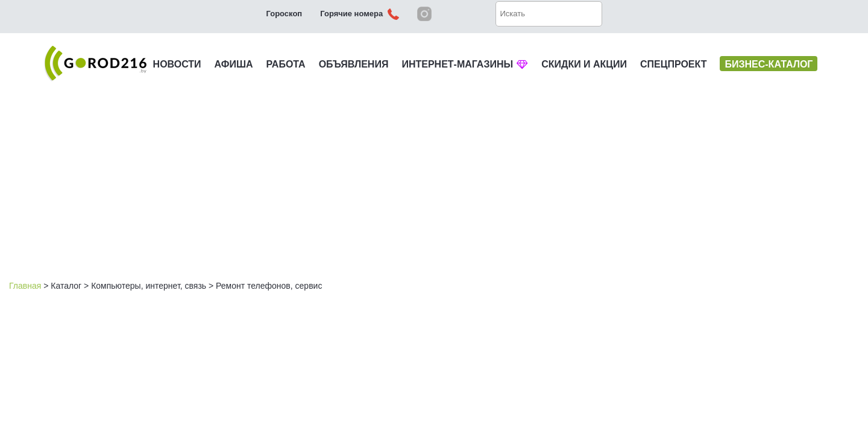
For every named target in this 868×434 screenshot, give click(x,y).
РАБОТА (286, 64)
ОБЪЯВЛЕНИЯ (354, 64)
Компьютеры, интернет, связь (149, 286)
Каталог (66, 286)
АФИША (234, 64)
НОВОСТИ (177, 64)
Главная (25, 286)
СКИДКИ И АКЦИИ (584, 64)
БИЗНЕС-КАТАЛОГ (769, 64)
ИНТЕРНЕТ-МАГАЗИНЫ (465, 64)
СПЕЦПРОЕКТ (673, 64)
